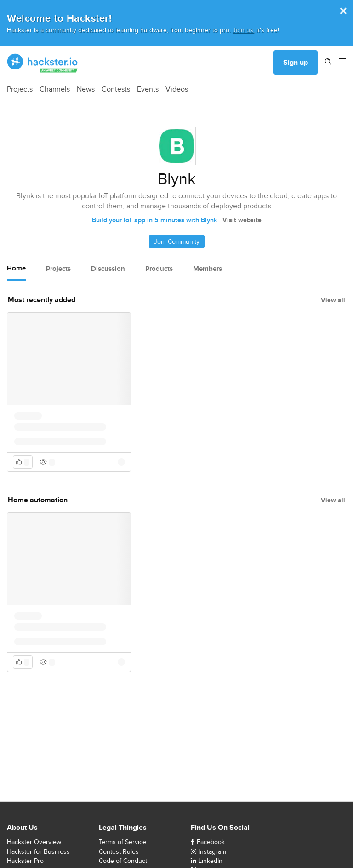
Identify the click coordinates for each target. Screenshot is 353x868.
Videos (177, 89)
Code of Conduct (123, 861)
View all (333, 300)
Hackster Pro (25, 861)
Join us (243, 30)
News (86, 89)
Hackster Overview (34, 842)
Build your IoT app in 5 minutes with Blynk (154, 220)
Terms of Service (122, 842)
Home (16, 268)
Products (159, 269)
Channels (55, 89)
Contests (116, 89)
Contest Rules (119, 851)
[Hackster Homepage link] (43, 63)
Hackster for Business (38, 851)
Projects (20, 89)
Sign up (296, 62)
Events (148, 89)
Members (208, 269)
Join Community (177, 241)
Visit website (242, 220)
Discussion (108, 269)
